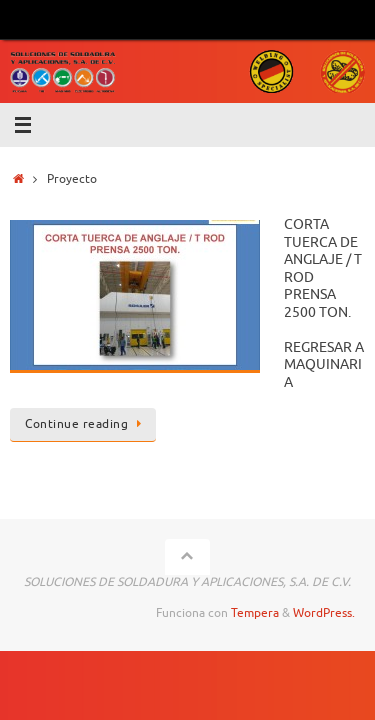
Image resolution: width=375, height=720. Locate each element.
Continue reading (86, 424)
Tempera (255, 613)
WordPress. (324, 613)
